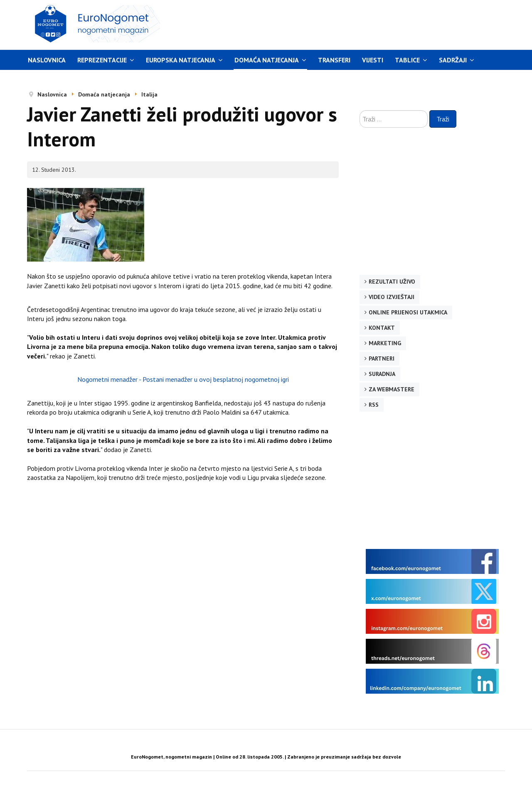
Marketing (385, 343)
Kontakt (382, 328)
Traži (443, 119)
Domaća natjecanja (267, 60)
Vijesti (373, 60)
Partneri (382, 358)
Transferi (334, 60)
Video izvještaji (392, 297)
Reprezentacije (102, 60)
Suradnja (382, 374)
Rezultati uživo (392, 282)
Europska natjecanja (181, 60)
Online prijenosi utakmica (408, 312)
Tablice (407, 60)
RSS (374, 405)
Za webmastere (392, 389)
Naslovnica (47, 60)
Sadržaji (453, 60)
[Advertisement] (345, 24)
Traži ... (360, 110)
